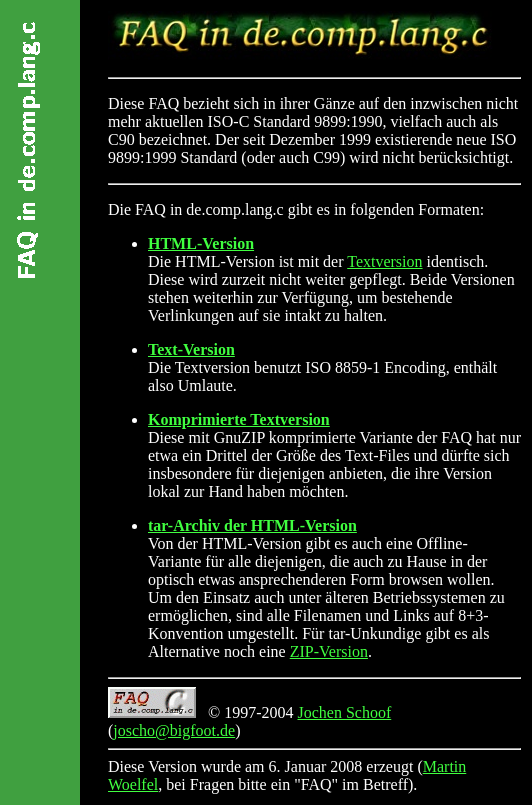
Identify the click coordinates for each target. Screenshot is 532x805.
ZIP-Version (329, 651)
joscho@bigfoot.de (174, 730)
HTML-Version (201, 243)
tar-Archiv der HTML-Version (252, 525)
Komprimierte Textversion (239, 419)
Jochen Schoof (344, 712)
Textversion (384, 261)
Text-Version (191, 349)
